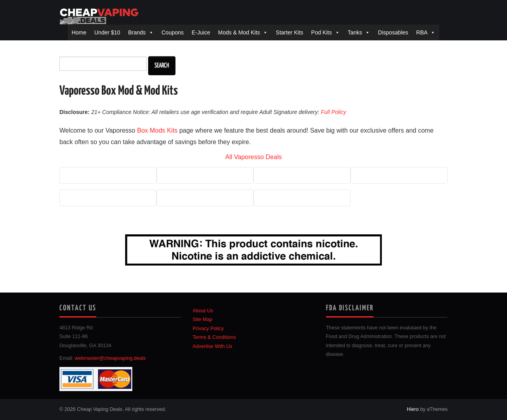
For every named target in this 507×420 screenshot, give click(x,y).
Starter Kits (289, 32)
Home (79, 32)
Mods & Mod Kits (239, 32)
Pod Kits (322, 32)
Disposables (393, 32)
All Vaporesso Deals (254, 157)
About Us (203, 311)
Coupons (173, 32)
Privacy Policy (208, 329)
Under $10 (107, 32)
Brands (137, 32)
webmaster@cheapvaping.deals (110, 358)
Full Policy (334, 112)
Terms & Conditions (214, 337)
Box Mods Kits (157, 130)
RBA (422, 32)
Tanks (355, 32)
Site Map (202, 319)
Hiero (413, 409)
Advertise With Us (212, 346)
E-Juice (201, 32)
